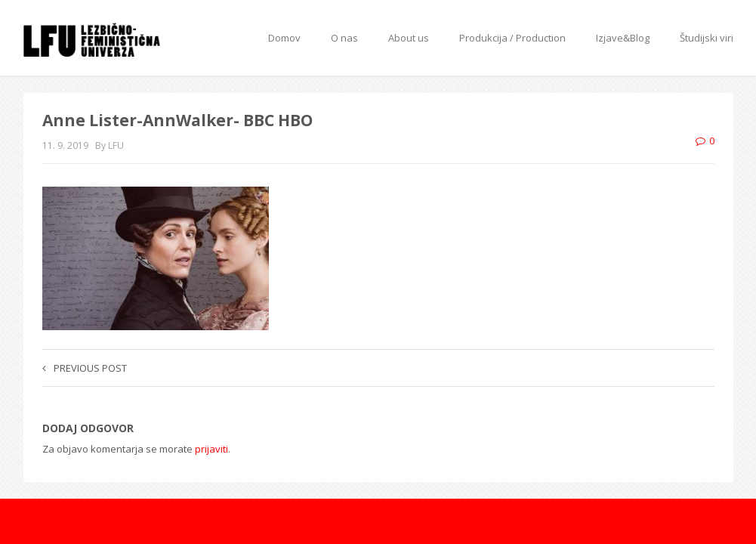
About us (409, 38)
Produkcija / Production (512, 38)
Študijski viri (707, 38)
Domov (284, 38)
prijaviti (211, 449)
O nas (344, 38)
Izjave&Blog (623, 38)
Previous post (85, 368)
